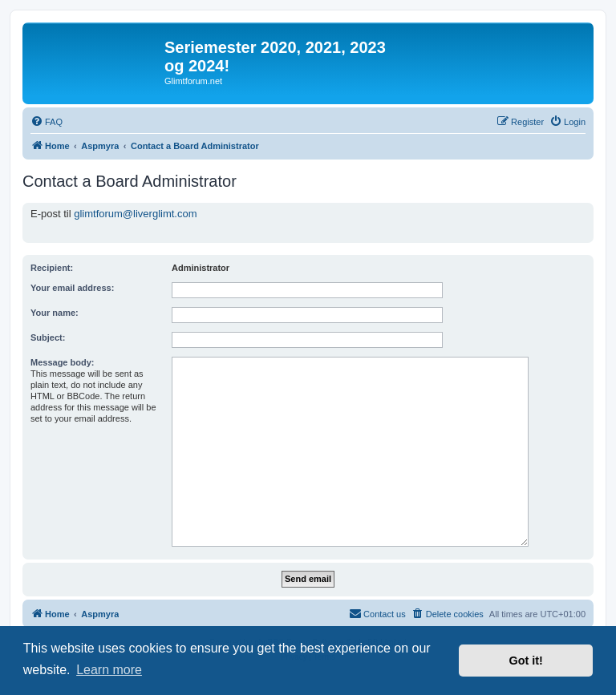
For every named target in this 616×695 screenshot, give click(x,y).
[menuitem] (47, 122)
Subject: (48, 337)
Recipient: (52, 268)
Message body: (62, 362)
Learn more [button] (109, 670)
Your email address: (72, 288)
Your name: (55, 313)
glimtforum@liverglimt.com (135, 214)
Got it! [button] (526, 661)
